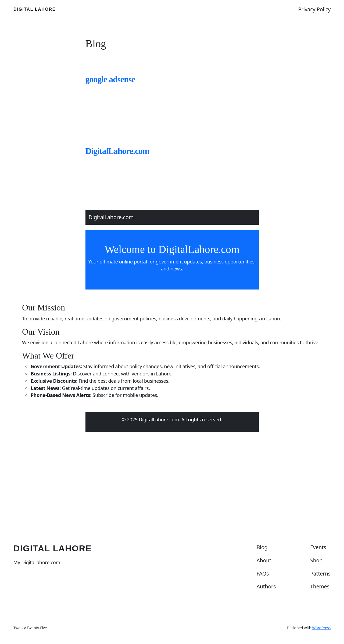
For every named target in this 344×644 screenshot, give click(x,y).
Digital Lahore (35, 9)
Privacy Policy (315, 9)
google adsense (110, 79)
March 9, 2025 (97, 101)
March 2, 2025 (97, 455)
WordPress (321, 628)
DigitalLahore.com (117, 151)
